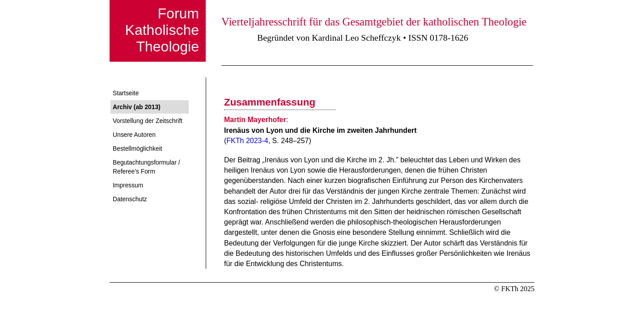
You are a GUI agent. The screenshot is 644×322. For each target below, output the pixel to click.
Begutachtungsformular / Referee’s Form (146, 167)
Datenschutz (130, 199)
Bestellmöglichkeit (138, 148)
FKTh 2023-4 (247, 141)
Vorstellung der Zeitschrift (148, 121)
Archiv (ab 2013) (137, 107)
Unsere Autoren (134, 135)
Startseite (126, 93)
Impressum (128, 185)
